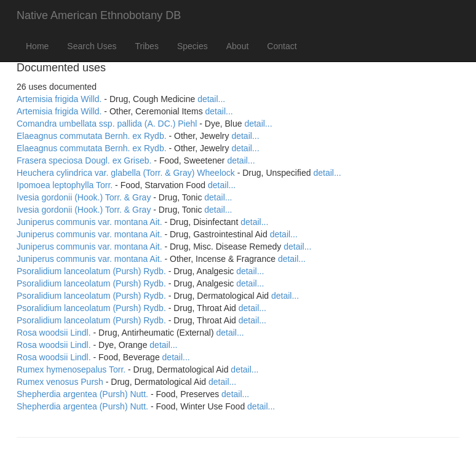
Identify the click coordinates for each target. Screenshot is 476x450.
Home (37, 46)
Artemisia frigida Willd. (59, 99)
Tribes (147, 46)
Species (192, 46)
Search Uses (92, 46)
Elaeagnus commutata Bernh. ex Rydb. (92, 136)
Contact (282, 46)
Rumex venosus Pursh (60, 382)
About (238, 46)
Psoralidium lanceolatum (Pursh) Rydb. (91, 271)
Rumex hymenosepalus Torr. (71, 369)
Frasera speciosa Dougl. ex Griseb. (84, 160)
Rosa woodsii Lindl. (54, 333)
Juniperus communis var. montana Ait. (89, 222)
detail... (211, 99)
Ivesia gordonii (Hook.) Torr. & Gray (84, 197)
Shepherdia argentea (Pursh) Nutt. (82, 394)
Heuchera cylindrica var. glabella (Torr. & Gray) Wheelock (126, 173)
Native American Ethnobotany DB (99, 15)
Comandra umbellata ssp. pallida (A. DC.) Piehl (107, 124)
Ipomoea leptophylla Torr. (65, 185)
